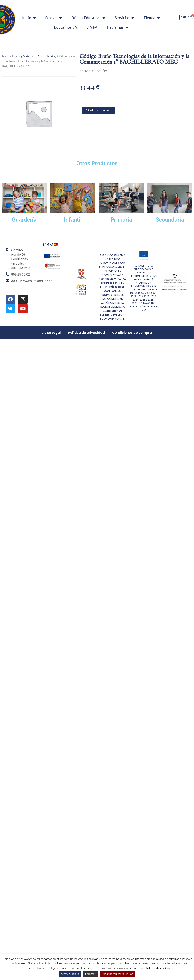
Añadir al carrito (98, 110)
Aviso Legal (52, 333)
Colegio (54, 18)
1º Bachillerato (45, 56)
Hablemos (118, 27)
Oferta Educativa (88, 18)
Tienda (152, 18)
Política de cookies (158, 968)
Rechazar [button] (90, 974)
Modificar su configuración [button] (118, 974)
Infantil (73, 220)
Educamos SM (66, 27)
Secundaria (170, 220)
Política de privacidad (86, 333)
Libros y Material (23, 56)
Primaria (121, 220)
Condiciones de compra (132, 333)
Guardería (24, 220)
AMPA (92, 27)
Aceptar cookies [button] (70, 974)
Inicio (29, 18)
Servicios (124, 18)
